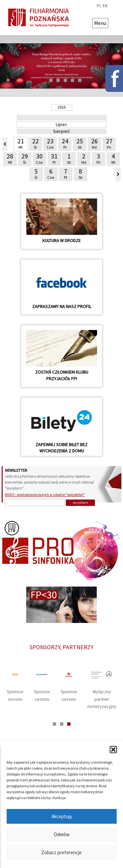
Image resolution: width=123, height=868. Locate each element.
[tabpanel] (61, 66)
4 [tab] (65, 80)
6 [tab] (80, 80)
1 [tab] (44, 80)
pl (99, 6)
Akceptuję (62, 816)
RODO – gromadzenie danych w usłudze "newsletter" (45, 495)
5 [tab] (72, 80)
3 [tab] (58, 80)
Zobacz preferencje (61, 852)
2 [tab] (51, 80)
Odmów (62, 834)
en (105, 6)
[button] (113, 750)
